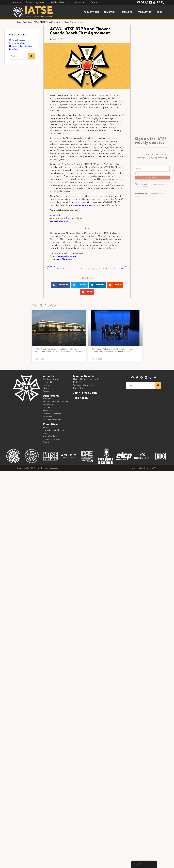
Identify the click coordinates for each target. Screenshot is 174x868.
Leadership (48, 382)
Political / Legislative (52, 414)
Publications (91, 12)
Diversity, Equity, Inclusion (55, 430)
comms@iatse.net (67, 256)
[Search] (31, 56)
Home (19, 22)
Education (110, 12)
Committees (51, 424)
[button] (61, 285)
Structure (47, 385)
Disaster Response (51, 439)
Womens (47, 427)
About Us (49, 377)
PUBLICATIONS (18, 35)
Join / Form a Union (85, 393)
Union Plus (78, 388)
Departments (51, 396)
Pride (45, 433)
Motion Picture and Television (56, 402)
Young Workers (50, 436)
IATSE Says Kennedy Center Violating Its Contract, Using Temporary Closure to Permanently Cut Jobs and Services (59, 352)
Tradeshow (48, 405)
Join (159, 12)
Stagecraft (48, 399)
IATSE (39, 11)
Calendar (127, 12)
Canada (46, 408)
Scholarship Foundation (84, 385)
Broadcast (48, 411)
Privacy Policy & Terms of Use (144, 468)
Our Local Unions (51, 379)
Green (46, 442)
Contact (46, 391)
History (46, 388)
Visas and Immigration (53, 420)
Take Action (145, 12)
